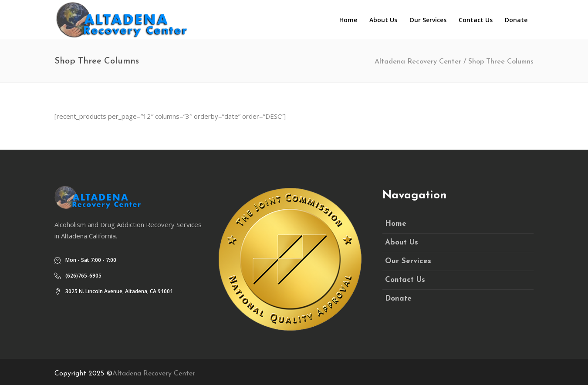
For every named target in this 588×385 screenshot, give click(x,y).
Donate (398, 299)
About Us (402, 243)
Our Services (408, 261)
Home (396, 224)
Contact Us (405, 280)
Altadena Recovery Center (418, 62)
